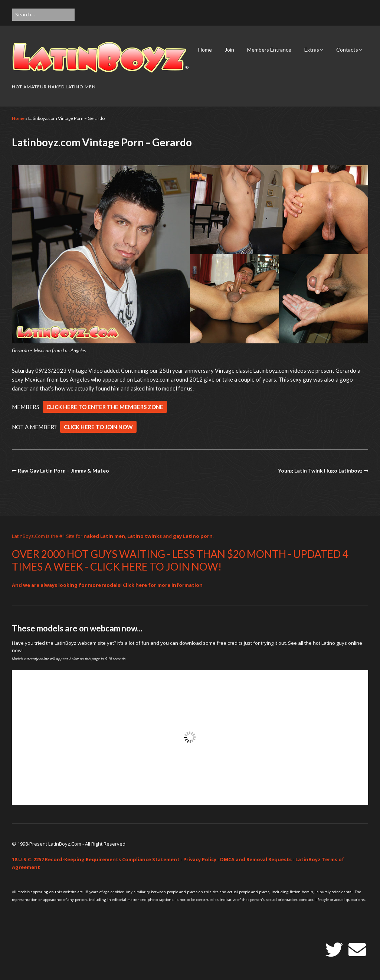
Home (205, 50)
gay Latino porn (193, 536)
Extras (312, 50)
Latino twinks (145, 536)
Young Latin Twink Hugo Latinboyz (320, 471)
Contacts (347, 50)
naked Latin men (104, 536)
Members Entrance (269, 50)
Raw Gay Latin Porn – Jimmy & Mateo (63, 471)
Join (230, 50)
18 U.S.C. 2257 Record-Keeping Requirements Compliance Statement (96, 859)
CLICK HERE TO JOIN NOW (98, 427)
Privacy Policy (200, 859)
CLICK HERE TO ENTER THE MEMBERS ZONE (105, 407)
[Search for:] (43, 15)
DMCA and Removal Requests (256, 859)
